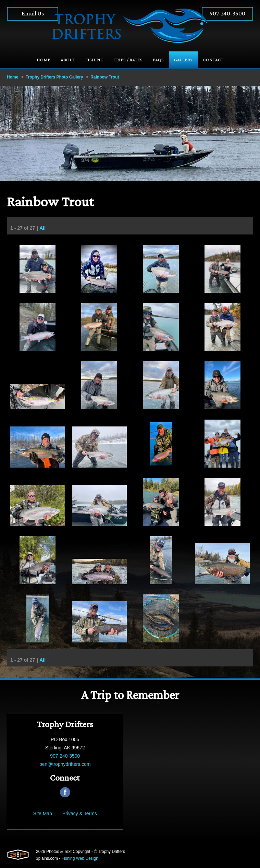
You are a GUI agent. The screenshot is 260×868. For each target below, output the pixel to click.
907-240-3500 (227, 13)
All (42, 228)
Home (13, 77)
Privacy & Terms (80, 813)
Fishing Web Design (80, 858)
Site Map (43, 813)
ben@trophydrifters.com (65, 764)
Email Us (33, 13)
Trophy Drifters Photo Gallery (54, 77)
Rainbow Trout (105, 77)
